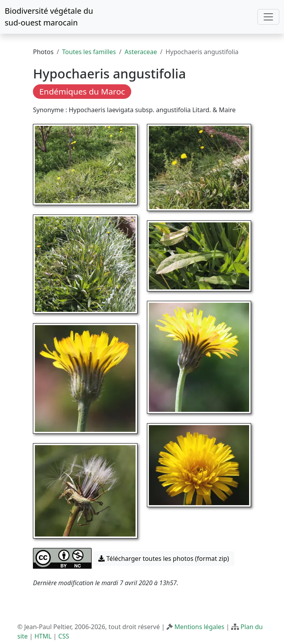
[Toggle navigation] (268, 17)
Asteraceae (141, 52)
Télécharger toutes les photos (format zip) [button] (164, 558)
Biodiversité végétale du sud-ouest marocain (49, 17)
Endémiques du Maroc (82, 91)
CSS (64, 636)
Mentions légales (199, 627)
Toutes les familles (89, 52)
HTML (43, 636)
